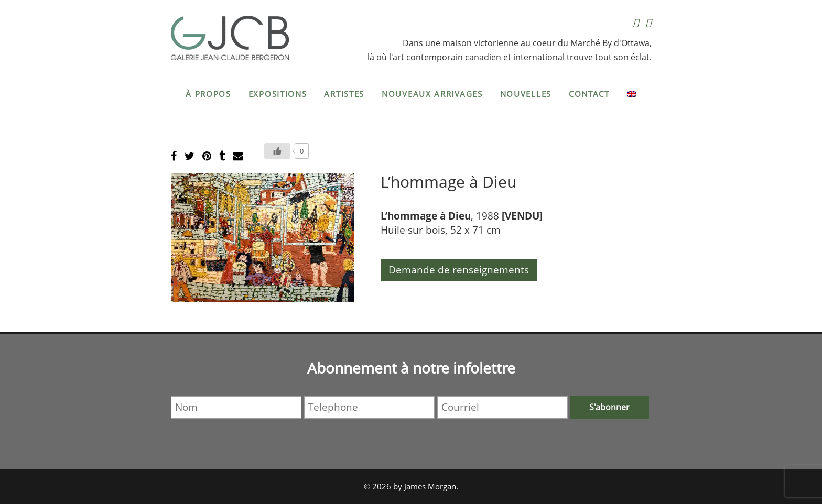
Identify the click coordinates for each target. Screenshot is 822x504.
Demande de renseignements (459, 270)
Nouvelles (526, 94)
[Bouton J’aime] (277, 151)
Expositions (278, 94)
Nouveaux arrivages (432, 94)
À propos (208, 94)
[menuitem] (632, 94)
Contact (589, 94)
